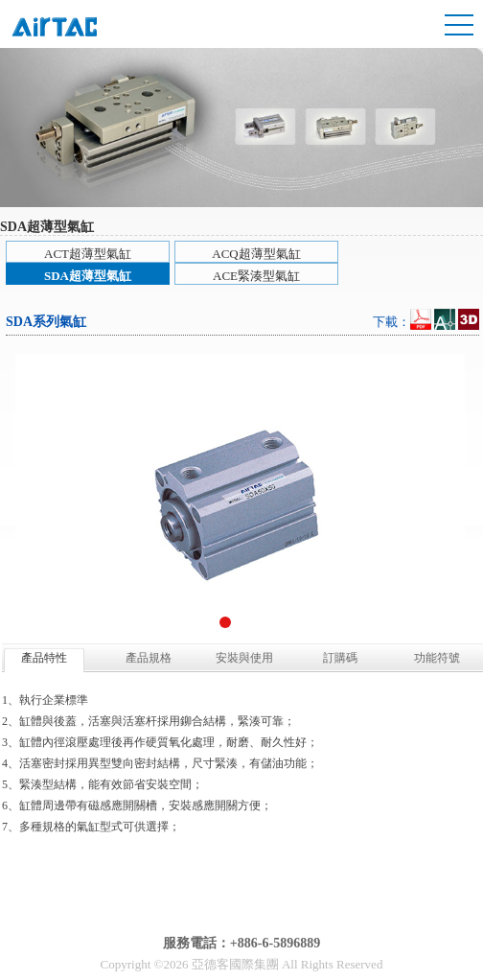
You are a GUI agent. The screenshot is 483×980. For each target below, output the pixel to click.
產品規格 (149, 658)
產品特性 (44, 658)
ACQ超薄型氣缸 (256, 254)
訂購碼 (340, 658)
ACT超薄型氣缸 (88, 254)
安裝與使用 (244, 658)
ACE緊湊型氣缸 (256, 276)
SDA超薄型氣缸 (88, 276)
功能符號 (437, 658)
